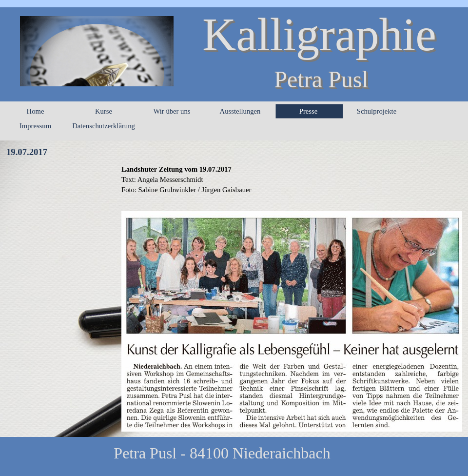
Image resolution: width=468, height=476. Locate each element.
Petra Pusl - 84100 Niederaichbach (222, 453)
